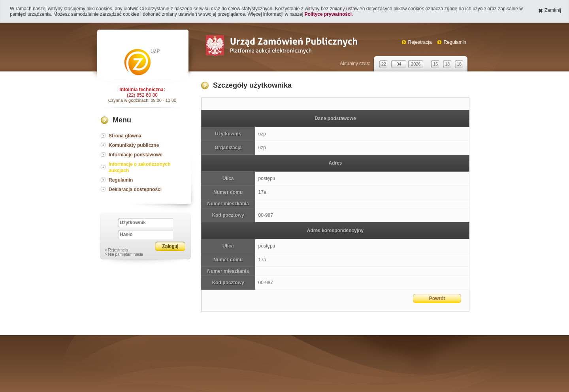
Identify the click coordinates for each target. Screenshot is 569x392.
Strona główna (125, 136)
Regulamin (455, 42)
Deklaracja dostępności (135, 189)
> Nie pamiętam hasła (124, 254)
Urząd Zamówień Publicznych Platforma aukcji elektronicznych (281, 47)
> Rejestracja (116, 250)
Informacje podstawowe (136, 155)
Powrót (437, 298)
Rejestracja (420, 42)
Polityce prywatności (328, 14)
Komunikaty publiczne (134, 145)
